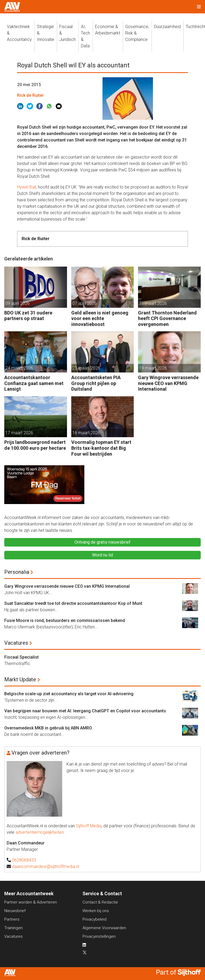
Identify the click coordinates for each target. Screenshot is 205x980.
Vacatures (16, 643)
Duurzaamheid (167, 27)
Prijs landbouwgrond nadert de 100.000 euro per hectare (35, 445)
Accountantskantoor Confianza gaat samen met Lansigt (34, 383)
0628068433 (24, 860)
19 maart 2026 (153, 368)
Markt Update (20, 679)
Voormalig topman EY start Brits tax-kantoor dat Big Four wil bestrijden (101, 448)
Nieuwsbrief (15, 911)
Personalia (17, 572)
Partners (12, 919)
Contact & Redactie (100, 902)
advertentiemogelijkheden (40, 832)
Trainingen (13, 928)
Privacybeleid (94, 919)
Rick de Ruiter (30, 95)
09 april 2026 (17, 303)
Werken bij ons (96, 911)
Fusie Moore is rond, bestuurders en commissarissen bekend (65, 620)
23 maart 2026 (86, 368)
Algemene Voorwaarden (104, 928)
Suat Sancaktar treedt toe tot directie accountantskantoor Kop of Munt (73, 603)
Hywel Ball (27, 187)
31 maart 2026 (153, 303)
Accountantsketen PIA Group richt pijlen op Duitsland (96, 383)
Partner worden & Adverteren (31, 902)
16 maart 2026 (86, 433)
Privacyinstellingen (99, 936)
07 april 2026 (84, 303)
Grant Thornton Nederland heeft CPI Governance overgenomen (167, 318)
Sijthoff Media (89, 826)
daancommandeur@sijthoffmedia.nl (46, 866)
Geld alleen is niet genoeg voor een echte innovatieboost (100, 318)
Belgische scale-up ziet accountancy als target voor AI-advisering (69, 694)
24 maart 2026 (19, 368)
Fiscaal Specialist (21, 657)
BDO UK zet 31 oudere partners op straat (28, 316)
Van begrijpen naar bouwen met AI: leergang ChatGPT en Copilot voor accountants (85, 711)
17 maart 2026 (19, 433)
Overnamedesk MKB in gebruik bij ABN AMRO (48, 728)
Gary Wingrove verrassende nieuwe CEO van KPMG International (168, 383)
